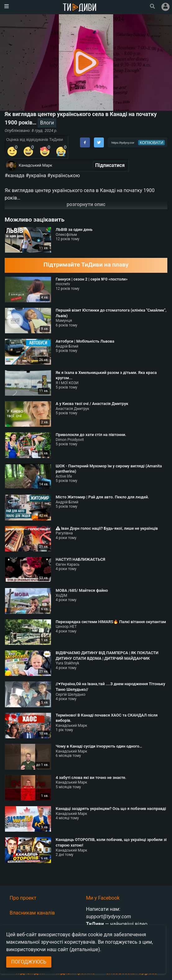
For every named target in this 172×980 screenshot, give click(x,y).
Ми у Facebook (103, 898)
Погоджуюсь (29, 962)
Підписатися (110, 165)
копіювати (151, 143)
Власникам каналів (32, 913)
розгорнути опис (86, 204)
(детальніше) (85, 949)
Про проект (23, 898)
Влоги (47, 123)
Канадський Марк (35, 165)
